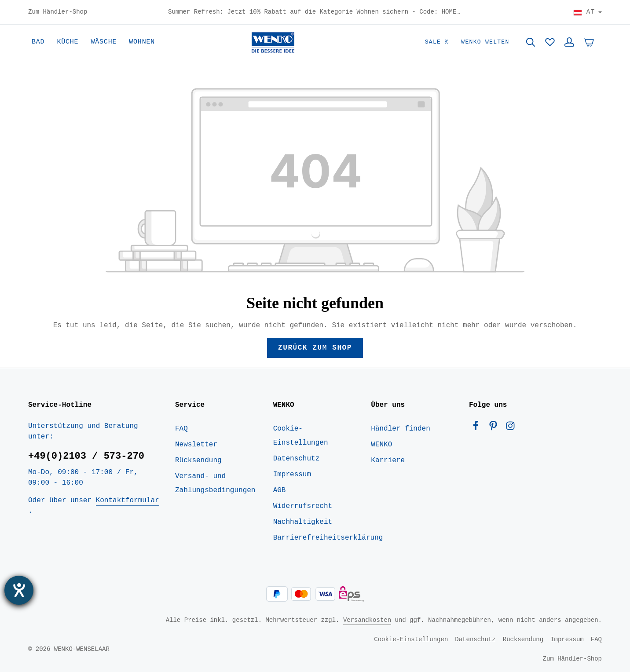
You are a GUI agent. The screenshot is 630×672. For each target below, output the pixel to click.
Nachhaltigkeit (303, 522)
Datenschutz (297, 459)
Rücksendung (198, 460)
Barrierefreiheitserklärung (328, 538)
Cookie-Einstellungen (301, 436)
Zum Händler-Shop (58, 12)
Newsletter (196, 445)
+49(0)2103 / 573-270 (86, 456)
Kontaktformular (128, 500)
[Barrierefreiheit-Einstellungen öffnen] (19, 590)
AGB (280, 490)
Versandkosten (367, 620)
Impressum (292, 475)
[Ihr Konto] (569, 42)
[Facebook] (478, 428)
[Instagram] (510, 428)
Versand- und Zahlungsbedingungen (215, 483)
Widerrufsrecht (303, 506)
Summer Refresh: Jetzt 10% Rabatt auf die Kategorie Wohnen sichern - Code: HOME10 (315, 12)
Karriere (388, 460)
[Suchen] (531, 42)
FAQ (181, 429)
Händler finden (400, 429)
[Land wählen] (588, 12)
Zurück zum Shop (315, 348)
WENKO (381, 445)
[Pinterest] (495, 428)
